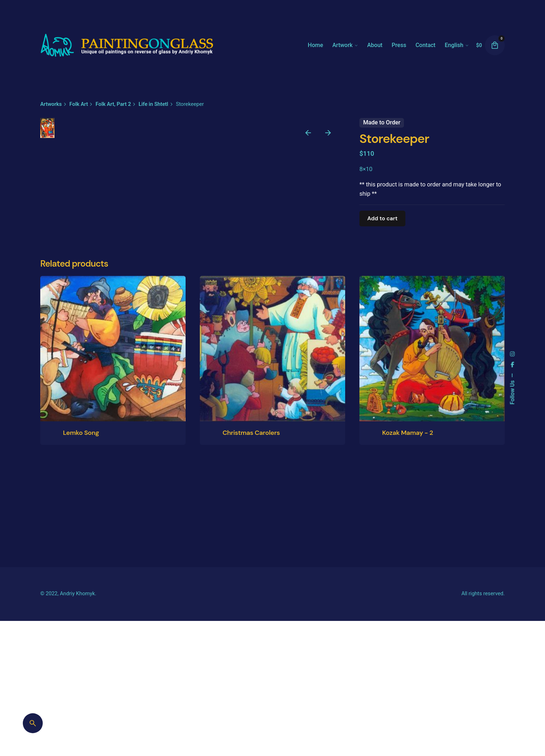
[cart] (495, 45)
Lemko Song (81, 734)
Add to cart (382, 218)
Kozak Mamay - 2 (408, 734)
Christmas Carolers (251, 734)
